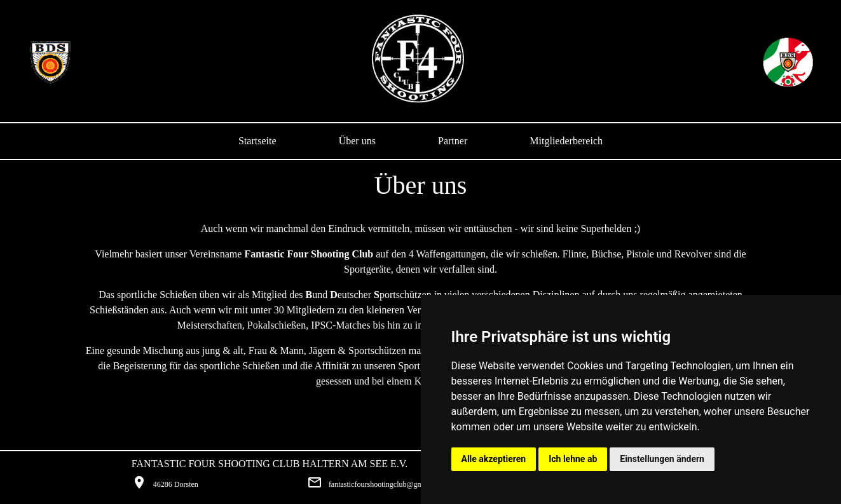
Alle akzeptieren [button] (494, 459)
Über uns (357, 141)
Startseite (257, 141)
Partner (453, 141)
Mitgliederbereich (566, 141)
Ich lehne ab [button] (573, 459)
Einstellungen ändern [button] (662, 459)
